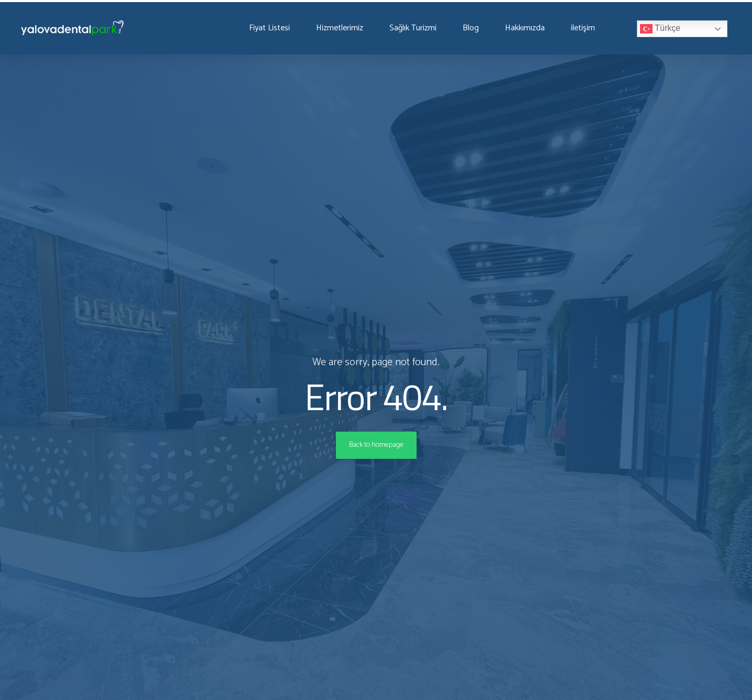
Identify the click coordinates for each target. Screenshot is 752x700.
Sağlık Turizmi (422, 28)
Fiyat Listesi (271, 28)
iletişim (601, 28)
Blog (483, 28)
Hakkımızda (540, 28)
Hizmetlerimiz (345, 28)
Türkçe (678, 29)
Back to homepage (376, 445)
